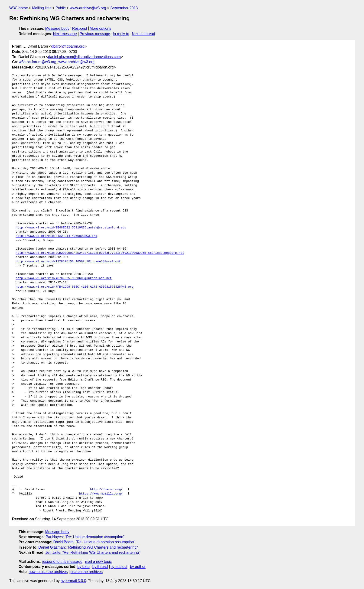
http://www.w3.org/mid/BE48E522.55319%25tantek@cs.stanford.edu (71, 228)
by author (138, 567)
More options (101, 28)
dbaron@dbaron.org (68, 46)
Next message (65, 34)
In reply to (121, 34)
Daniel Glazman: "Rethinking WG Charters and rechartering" (88, 547)
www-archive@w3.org (88, 8)
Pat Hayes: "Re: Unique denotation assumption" (85, 537)
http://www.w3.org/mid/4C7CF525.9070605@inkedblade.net (64, 278)
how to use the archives (48, 572)
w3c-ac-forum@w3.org (37, 62)
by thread (100, 567)
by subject (119, 567)
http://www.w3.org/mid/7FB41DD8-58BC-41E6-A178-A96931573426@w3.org (75, 287)
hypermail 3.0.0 (73, 581)
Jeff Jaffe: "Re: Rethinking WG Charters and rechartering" (93, 552)
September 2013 (124, 8)
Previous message (95, 34)
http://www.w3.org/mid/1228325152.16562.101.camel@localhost (68, 262)
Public (61, 8)
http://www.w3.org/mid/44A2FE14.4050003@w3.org (57, 236)
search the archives (87, 572)
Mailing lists (42, 8)
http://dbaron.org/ (106, 490)
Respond (80, 28)
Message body (57, 28)
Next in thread (143, 34)
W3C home (19, 8)
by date (83, 567)
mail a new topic (99, 561)
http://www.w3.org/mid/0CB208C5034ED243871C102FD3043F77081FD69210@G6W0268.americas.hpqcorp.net (100, 253)
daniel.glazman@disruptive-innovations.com (84, 57)
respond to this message (62, 561)
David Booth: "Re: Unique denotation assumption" (94, 542)
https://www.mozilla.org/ (101, 494)
